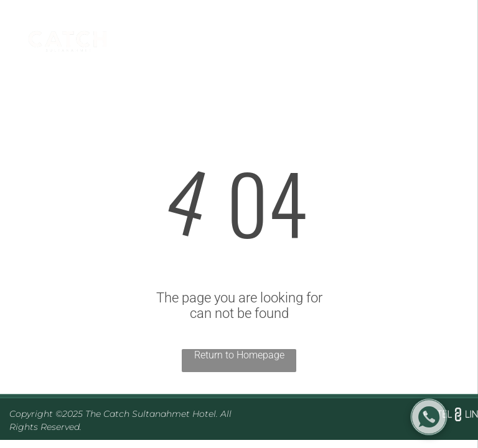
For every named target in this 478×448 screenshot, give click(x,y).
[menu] (451, 45)
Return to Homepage (239, 355)
